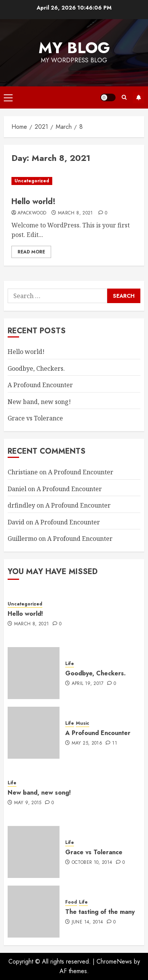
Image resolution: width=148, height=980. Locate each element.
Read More (31, 252)
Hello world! (34, 202)
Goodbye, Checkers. (36, 368)
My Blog (74, 48)
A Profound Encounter (40, 385)
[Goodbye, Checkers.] (34, 673)
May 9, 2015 (28, 803)
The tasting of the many (100, 912)
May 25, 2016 (87, 743)
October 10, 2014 (92, 863)
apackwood (32, 213)
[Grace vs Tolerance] (34, 852)
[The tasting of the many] (34, 912)
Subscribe (138, 97)
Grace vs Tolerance (35, 418)
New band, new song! (39, 402)
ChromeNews (114, 961)
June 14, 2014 (88, 922)
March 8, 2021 (76, 213)
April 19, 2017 (88, 684)
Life (70, 664)
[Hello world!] (74, 181)
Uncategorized (32, 181)
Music (83, 723)
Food (71, 902)
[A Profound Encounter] (34, 733)
